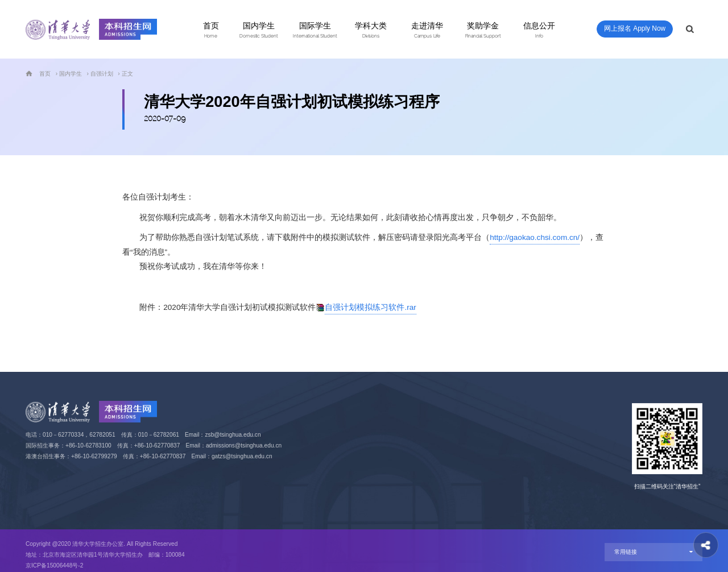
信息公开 (539, 30)
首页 (211, 30)
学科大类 (371, 30)
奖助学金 (483, 30)
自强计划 (102, 74)
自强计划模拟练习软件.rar (370, 307)
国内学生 (259, 30)
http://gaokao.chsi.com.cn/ (535, 237)
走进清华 (427, 30)
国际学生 (315, 30)
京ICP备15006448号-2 (54, 565)
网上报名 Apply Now (635, 28)
